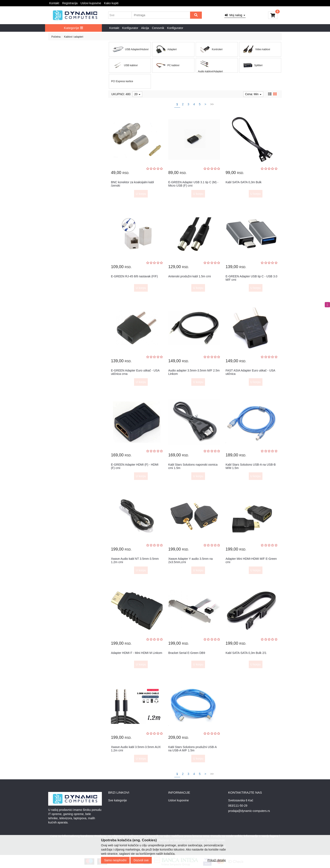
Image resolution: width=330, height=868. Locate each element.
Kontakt (54, 3)
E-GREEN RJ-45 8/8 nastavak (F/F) (134, 276)
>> (212, 104)
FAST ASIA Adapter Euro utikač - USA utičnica (250, 372)
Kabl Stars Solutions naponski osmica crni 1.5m (193, 466)
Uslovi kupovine (91, 3)
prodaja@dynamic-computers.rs (249, 811)
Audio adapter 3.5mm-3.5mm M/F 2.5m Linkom (194, 372)
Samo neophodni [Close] (115, 860)
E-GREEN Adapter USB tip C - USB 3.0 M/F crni (251, 278)
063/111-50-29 (238, 806)
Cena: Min (253, 94)
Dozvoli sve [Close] (141, 860)
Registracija (70, 3)
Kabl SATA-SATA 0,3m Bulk (244, 182)
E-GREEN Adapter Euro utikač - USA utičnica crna (135, 372)
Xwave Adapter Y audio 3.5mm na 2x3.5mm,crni (190, 560)
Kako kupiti (111, 3)
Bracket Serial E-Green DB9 (187, 653)
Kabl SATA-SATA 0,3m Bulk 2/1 (246, 653)
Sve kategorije (118, 800)
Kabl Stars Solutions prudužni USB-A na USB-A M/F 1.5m (192, 749)
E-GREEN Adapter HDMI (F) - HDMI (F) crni (135, 466)
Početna (56, 37)
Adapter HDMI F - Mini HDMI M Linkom (136, 653)
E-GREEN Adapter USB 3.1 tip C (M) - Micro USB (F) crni (193, 184)
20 (137, 94)
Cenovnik (158, 28)
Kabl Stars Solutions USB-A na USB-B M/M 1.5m (251, 466)
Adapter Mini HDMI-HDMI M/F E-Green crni (251, 560)
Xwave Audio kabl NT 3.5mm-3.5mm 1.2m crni (135, 560)
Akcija (145, 28)
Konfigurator (130, 28)
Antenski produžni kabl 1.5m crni (189, 276)
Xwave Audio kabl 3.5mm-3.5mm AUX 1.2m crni (136, 749)
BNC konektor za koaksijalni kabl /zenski (132, 184)
